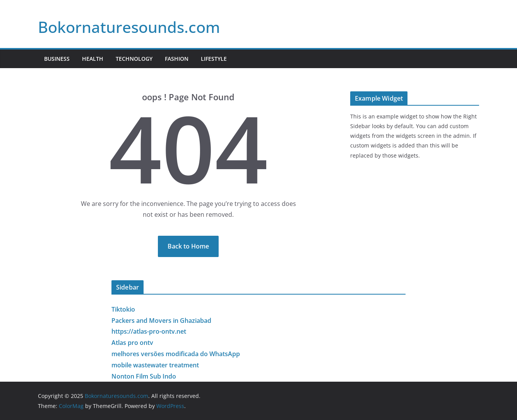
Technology (134, 59)
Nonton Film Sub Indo (144, 376)
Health (93, 59)
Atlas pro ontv (132, 343)
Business (57, 59)
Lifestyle (214, 59)
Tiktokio (123, 309)
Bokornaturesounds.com (129, 27)
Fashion (177, 59)
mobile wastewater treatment (155, 365)
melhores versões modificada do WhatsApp (176, 354)
